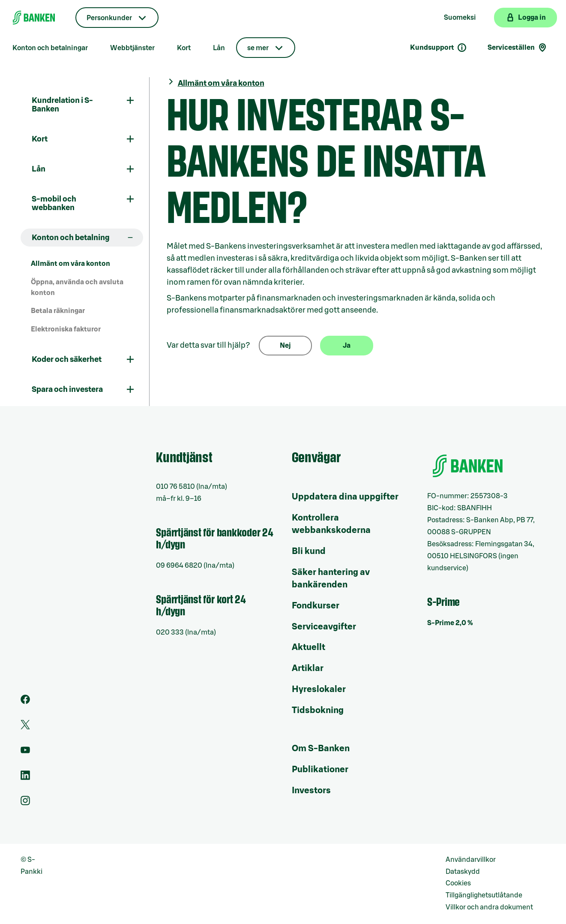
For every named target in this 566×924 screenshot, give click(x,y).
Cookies (458, 883)
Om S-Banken (321, 749)
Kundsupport (439, 48)
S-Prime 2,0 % (450, 623)
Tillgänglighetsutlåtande (484, 895)
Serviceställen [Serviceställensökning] (518, 48)
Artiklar (308, 668)
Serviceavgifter (324, 627)
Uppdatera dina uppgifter (345, 497)
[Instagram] (25, 803)
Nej (285, 346)
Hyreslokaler (319, 689)
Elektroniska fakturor (66, 329)
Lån (219, 48)
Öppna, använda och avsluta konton (77, 287)
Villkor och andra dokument (489, 907)
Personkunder (109, 18)
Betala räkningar (58, 311)
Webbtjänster (132, 48)
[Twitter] (25, 727)
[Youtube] (25, 752)
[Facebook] (25, 702)
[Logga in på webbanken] (526, 18)
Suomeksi (460, 18)
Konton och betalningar (50, 48)
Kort (184, 48)
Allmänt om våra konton (70, 264)
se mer (258, 48)
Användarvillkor (471, 860)
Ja (347, 346)
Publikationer (320, 770)
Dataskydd (463, 872)
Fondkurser (316, 606)
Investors (311, 791)
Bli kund (309, 551)
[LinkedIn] (25, 778)
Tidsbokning (318, 710)
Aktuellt (308, 647)
